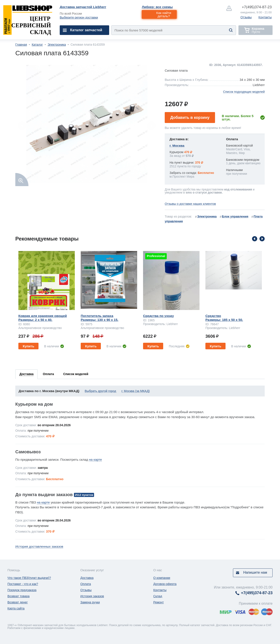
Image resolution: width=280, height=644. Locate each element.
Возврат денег (18, 602)
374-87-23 (257, 7)
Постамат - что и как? (23, 584)
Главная (21, 45)
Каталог (37, 45)
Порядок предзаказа (22, 590)
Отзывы (246, 17)
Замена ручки (90, 602)
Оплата (86, 584)
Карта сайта (16, 608)
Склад (158, 596)
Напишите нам (255, 572)
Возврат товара (18, 596)
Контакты (265, 17)
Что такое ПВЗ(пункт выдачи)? (29, 578)
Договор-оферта (165, 584)
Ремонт (159, 602)
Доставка (87, 578)
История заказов (92, 596)
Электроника (57, 45)
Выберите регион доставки (79, 17)
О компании (162, 578)
